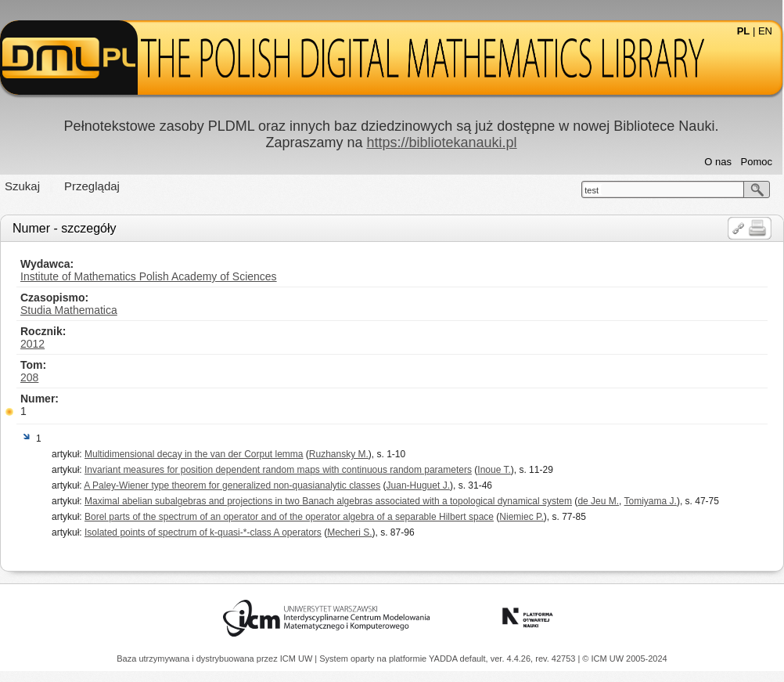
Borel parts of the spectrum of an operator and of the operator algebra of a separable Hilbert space (289, 517)
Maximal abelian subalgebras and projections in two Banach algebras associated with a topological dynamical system (328, 501)
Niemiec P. (521, 517)
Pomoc (757, 162)
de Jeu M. (598, 501)
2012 (32, 344)
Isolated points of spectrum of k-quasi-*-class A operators (203, 532)
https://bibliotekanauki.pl (441, 143)
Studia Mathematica (69, 310)
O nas (718, 162)
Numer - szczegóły (64, 228)
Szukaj (22, 186)
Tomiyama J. (651, 501)
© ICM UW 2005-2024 (624, 659)
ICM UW (298, 659)
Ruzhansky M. (339, 454)
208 (29, 377)
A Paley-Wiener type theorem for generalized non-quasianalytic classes (232, 485)
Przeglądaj (92, 186)
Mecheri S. (349, 532)
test (592, 190)
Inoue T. (494, 470)
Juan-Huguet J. (418, 485)
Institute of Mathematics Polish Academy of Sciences (149, 276)
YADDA (444, 659)
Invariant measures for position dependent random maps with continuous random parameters (278, 470)
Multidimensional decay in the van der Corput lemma (194, 454)
